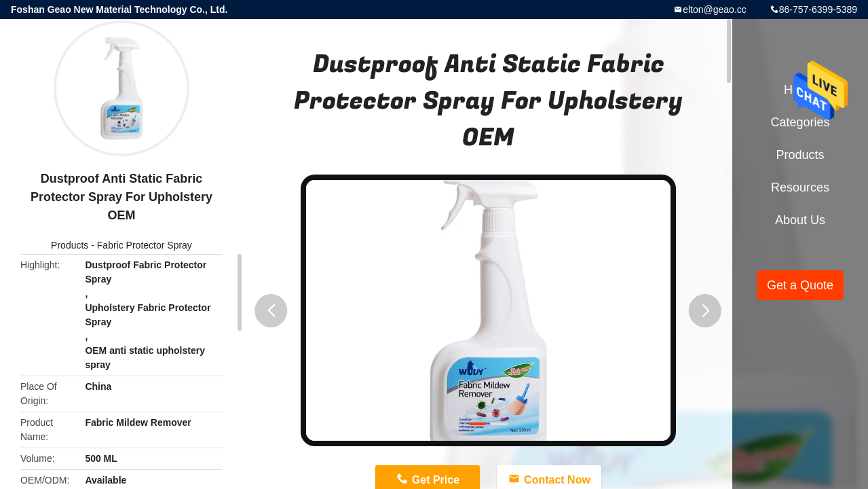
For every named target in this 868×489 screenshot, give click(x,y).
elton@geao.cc (715, 10)
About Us (800, 220)
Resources (800, 187)
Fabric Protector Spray (145, 245)
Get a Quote (800, 285)
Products (70, 245)
